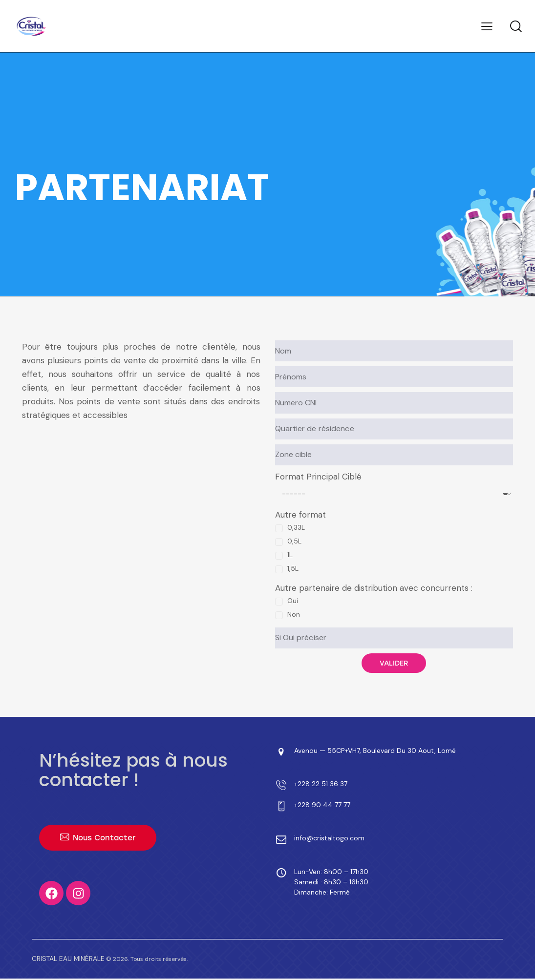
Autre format (300, 515)
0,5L (294, 541)
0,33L (296, 527)
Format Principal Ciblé (318, 477)
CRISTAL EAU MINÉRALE (64, 960)
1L (290, 555)
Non (294, 614)
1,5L (293, 568)
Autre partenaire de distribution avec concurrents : (374, 588)
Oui (293, 601)
